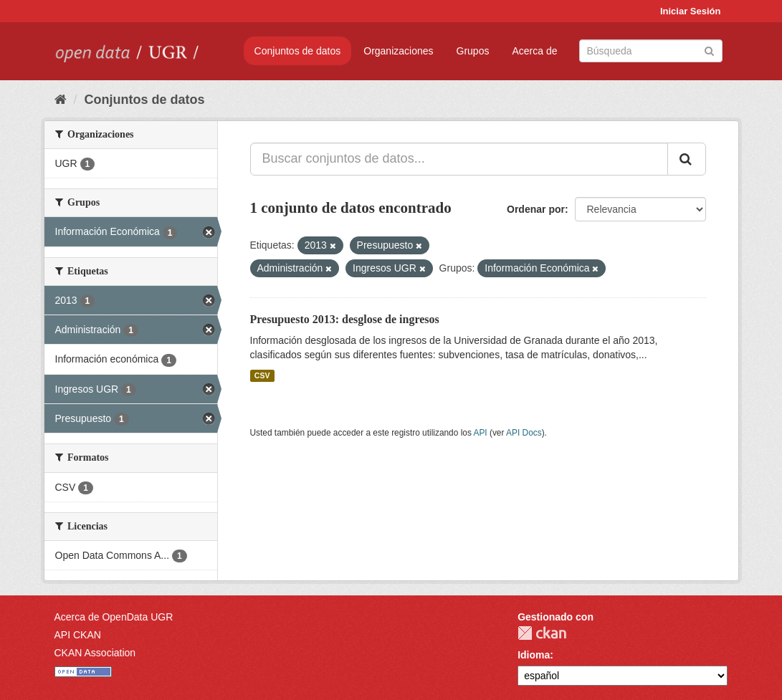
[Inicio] (61, 100)
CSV (262, 375)
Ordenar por (536, 209)
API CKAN (78, 635)
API (480, 433)
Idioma (534, 655)
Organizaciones (398, 51)
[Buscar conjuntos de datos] (651, 51)
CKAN (542, 633)
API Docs (524, 433)
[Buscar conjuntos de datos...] (459, 159)
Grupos (473, 51)
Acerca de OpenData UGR (114, 617)
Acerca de (534, 51)
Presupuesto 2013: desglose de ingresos (345, 319)
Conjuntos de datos (298, 51)
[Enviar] (709, 50)
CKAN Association (95, 653)
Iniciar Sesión (691, 11)
